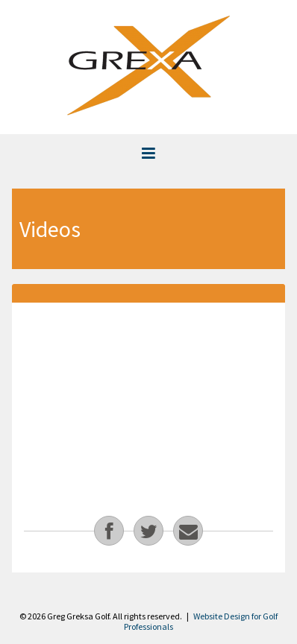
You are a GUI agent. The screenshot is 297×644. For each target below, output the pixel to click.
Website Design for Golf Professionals (201, 621)
